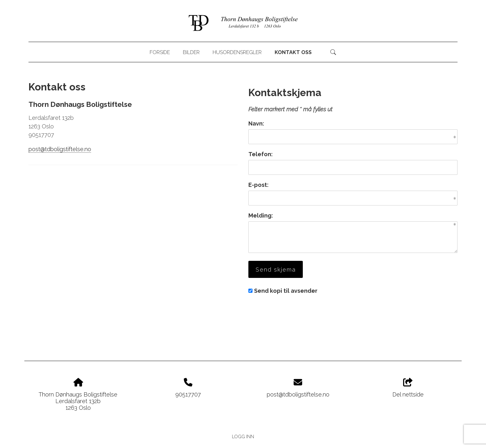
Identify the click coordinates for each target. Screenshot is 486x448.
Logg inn (243, 436)
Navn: (256, 123)
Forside (160, 52)
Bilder (191, 52)
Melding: (261, 215)
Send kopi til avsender (286, 291)
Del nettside (408, 388)
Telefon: (261, 154)
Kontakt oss (293, 52)
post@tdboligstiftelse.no (60, 149)
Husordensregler (237, 52)
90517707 (188, 394)
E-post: (259, 185)
